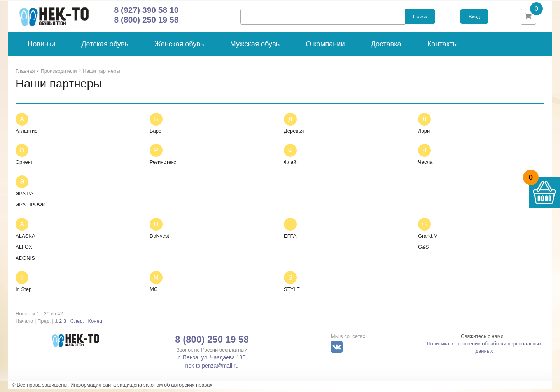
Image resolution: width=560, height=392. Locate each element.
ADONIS (25, 261)
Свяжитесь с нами (482, 340)
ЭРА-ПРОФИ (31, 208)
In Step (24, 293)
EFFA (290, 239)
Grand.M (428, 239)
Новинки (41, 47)
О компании (325, 47)
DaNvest (159, 239)
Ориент (24, 165)
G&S (423, 250)
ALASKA (25, 239)
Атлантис (26, 134)
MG (154, 293)
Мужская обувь (255, 47)
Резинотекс (163, 165)
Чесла (425, 165)
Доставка (386, 47)
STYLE (292, 293)
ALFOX (24, 250)
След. (77, 325)
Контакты (443, 47)
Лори (424, 134)
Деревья (294, 134)
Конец (95, 325)
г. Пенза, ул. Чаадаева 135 (212, 361)
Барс (156, 134)
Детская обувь (105, 47)
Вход (474, 18)
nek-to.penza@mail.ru (212, 369)
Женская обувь (179, 47)
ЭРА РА (24, 197)
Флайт (291, 165)
